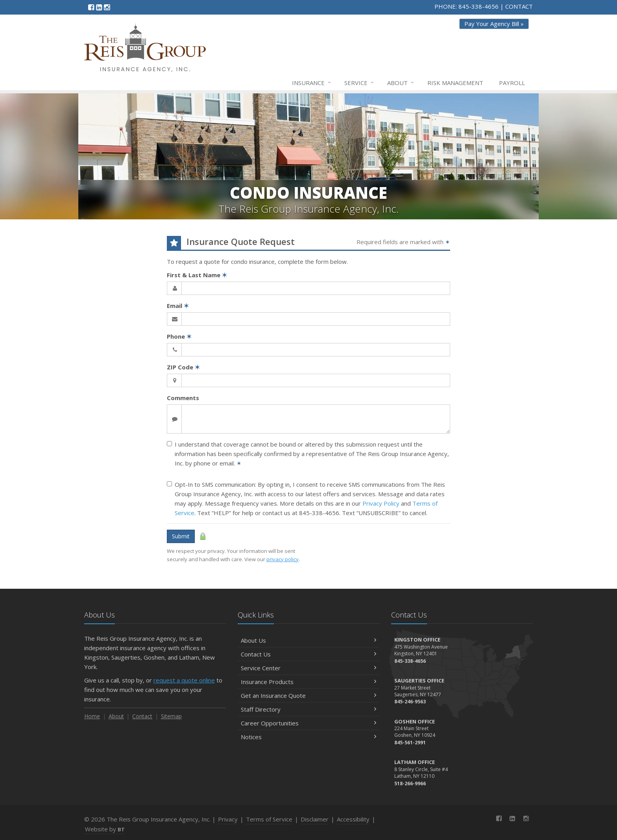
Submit (181, 536)
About (401, 83)
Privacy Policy (381, 503)
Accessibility (353, 819)
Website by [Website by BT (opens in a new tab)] (105, 829)
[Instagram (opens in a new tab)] (107, 7)
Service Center (308, 668)
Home (92, 716)
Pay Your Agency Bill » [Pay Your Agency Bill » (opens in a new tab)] (494, 24)
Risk (455, 83)
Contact (142, 716)
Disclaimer (315, 819)
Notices (308, 737)
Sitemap (171, 716)
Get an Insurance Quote (308, 695)
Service (359, 83)
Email (178, 306)
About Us (308, 640)
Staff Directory (308, 709)
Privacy (228, 819)
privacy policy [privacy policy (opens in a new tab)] (283, 559)
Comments (183, 398)
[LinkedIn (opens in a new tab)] (99, 7)
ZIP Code (183, 367)
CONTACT (519, 6)
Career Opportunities (308, 723)
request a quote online (184, 680)
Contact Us (308, 654)
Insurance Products (308, 682)
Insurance (312, 83)
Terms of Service (269, 819)
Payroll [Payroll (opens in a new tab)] (512, 83)
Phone (179, 336)
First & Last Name (197, 275)
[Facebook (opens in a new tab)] (91, 7)
